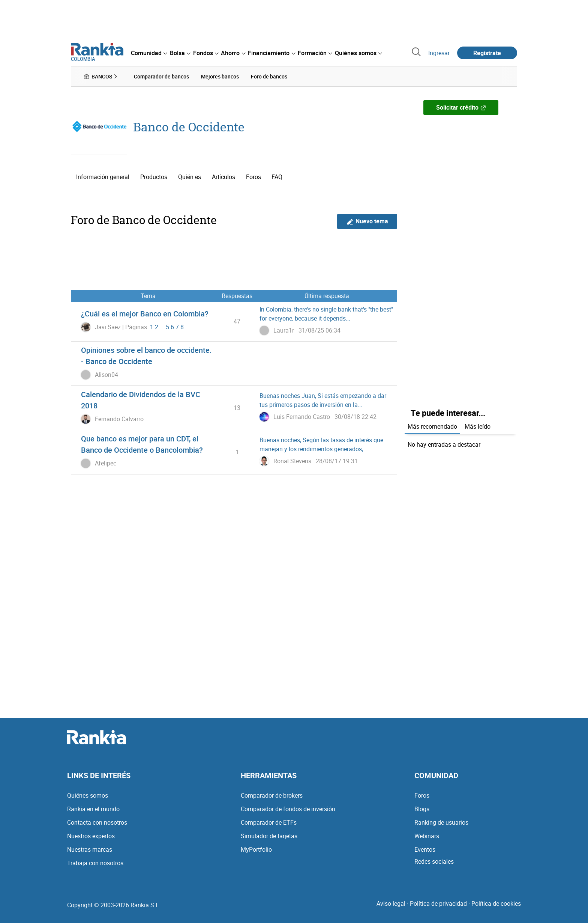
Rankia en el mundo (93, 809)
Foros (253, 177)
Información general (103, 177)
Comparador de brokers (272, 795)
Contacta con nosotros (97, 822)
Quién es (190, 177)
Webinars (427, 836)
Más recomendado (432, 426)
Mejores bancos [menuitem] (220, 76)
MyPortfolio (256, 849)
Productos (154, 177)
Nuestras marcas (90, 849)
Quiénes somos (88, 795)
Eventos (425, 849)
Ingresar (439, 53)
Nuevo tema (367, 221)
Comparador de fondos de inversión (288, 809)
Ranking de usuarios (441, 822)
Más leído (478, 426)
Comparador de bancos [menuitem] (161, 76)
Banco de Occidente (189, 127)
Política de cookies (496, 903)
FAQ (277, 177)
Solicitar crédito (461, 107)
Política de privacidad (438, 903)
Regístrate (487, 53)
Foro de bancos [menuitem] (269, 76)
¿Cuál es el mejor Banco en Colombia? (145, 314)
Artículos (223, 177)
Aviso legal (391, 903)
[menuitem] (149, 53)
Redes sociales (434, 861)
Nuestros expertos (91, 836)
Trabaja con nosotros (95, 863)
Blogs (422, 809)
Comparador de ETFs (269, 822)
